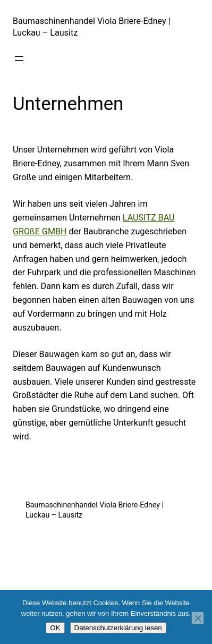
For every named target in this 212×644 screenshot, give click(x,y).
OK (55, 628)
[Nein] (198, 618)
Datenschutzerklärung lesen (118, 628)
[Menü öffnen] (19, 58)
